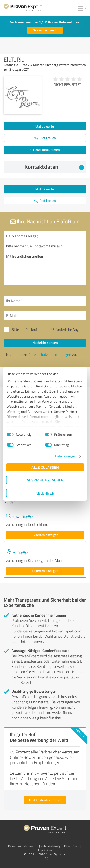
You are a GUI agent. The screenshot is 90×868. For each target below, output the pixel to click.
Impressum (45, 850)
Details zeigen (65, 456)
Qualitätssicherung (49, 846)
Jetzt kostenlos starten (45, 800)
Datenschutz (72, 846)
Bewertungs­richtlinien (21, 846)
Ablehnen (45, 493)
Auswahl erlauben (45, 480)
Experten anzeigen (45, 535)
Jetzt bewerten (45, 126)
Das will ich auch (45, 30)
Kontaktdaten (54, 167)
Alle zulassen (45, 467)
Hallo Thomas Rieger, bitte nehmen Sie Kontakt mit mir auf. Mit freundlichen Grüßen (45, 258)
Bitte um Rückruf (24, 329)
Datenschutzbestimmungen (50, 355)
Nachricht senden (45, 342)
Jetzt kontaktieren (45, 150)
